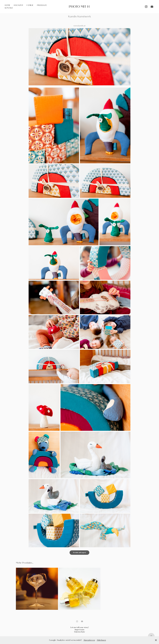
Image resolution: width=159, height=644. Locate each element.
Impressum (79, 630)
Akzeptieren (89, 640)
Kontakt (9, 8)
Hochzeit (18, 5)
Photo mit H (79, 7)
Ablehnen (101, 640)
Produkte (42, 5)
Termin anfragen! (79, 553)
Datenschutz (80, 632)
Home (8, 5)
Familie (30, 5)
